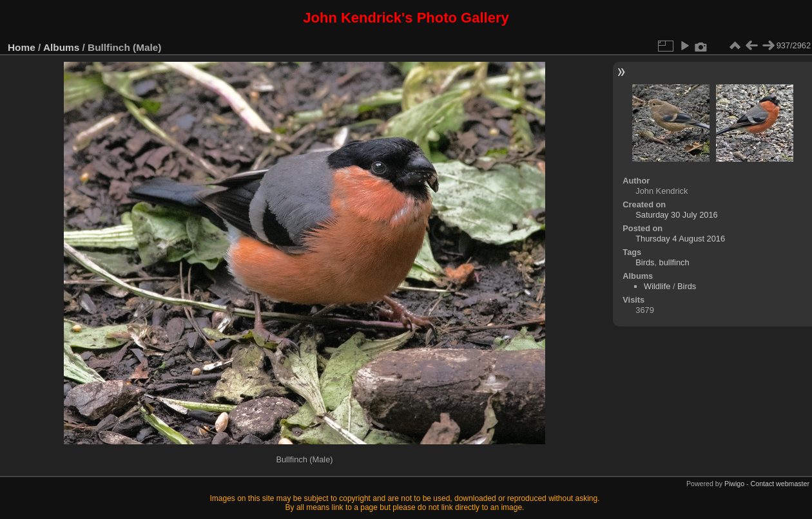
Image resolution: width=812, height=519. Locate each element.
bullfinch (674, 262)
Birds (645, 262)
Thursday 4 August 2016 (680, 239)
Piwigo (734, 484)
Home (22, 47)
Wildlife (657, 286)
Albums (61, 47)
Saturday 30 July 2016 (676, 215)
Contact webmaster (780, 484)
